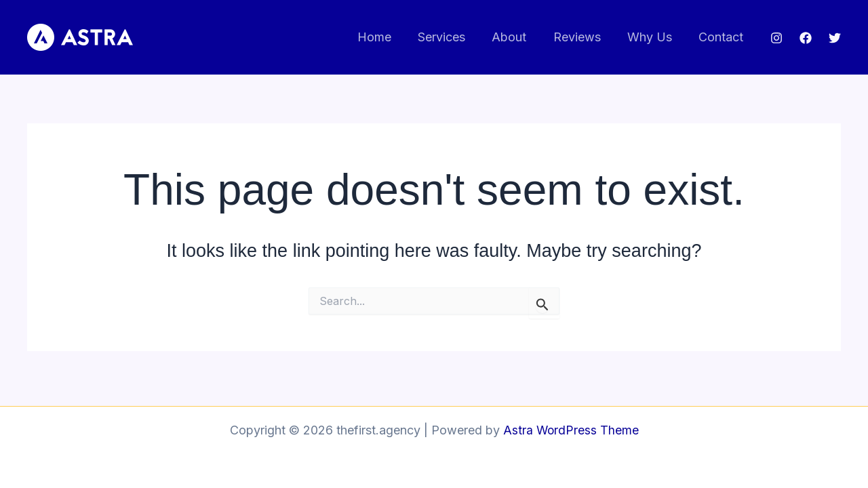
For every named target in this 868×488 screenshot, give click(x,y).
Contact (722, 37)
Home (387, 37)
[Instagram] (776, 38)
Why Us (653, 37)
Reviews (583, 37)
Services (452, 37)
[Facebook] (806, 38)
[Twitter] (835, 38)
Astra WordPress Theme (571, 430)
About (517, 37)
